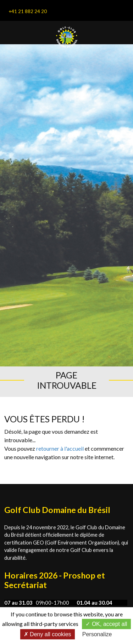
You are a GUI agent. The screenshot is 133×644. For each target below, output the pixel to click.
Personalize (97, 634)
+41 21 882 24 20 (28, 11)
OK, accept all (106, 624)
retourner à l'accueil (60, 448)
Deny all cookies (48, 634)
